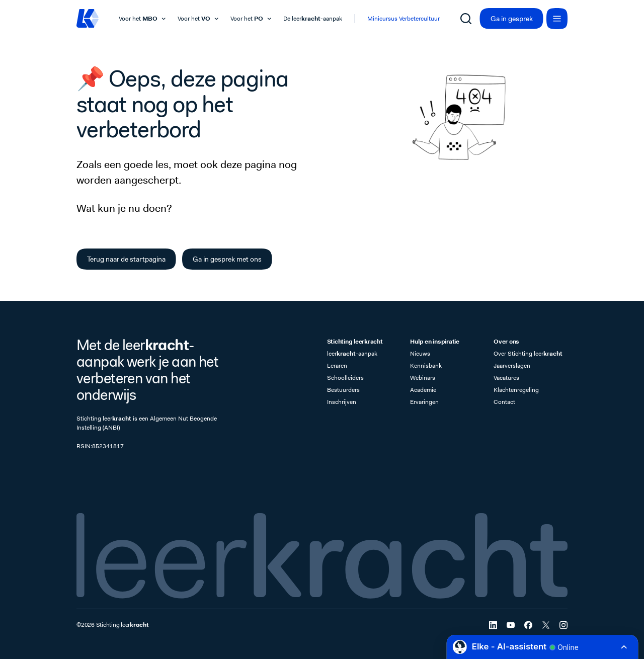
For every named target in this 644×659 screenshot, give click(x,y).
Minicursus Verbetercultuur (404, 19)
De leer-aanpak (313, 19)
